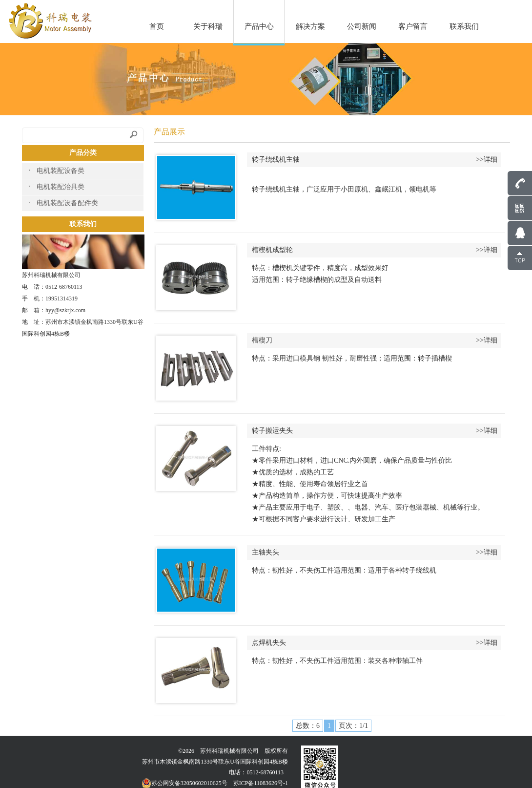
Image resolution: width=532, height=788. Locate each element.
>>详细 (487, 160)
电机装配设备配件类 (67, 203)
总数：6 (308, 726)
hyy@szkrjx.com (65, 310)
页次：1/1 (353, 726)
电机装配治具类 (61, 187)
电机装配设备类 (61, 171)
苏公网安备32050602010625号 (184, 783)
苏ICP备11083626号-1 (261, 783)
